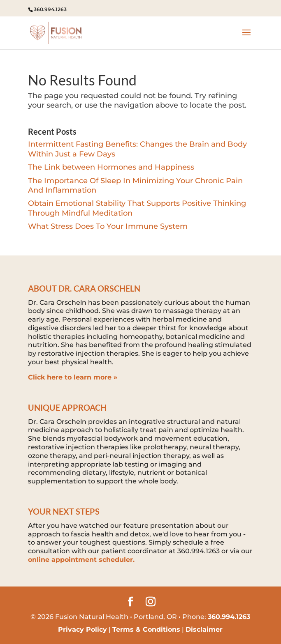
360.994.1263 (50, 9)
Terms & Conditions (146, 629)
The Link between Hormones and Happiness (111, 167)
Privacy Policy (82, 629)
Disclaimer (204, 629)
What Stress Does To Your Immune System (108, 226)
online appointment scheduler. (81, 560)
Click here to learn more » (73, 377)
